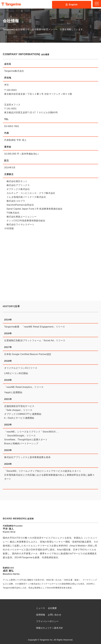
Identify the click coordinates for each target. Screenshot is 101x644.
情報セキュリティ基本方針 (50, 628)
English (73, 5)
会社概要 (52, 608)
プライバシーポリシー (47, 621)
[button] (97, 4)
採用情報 (41, 615)
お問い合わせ (55, 615)
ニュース (41, 608)
